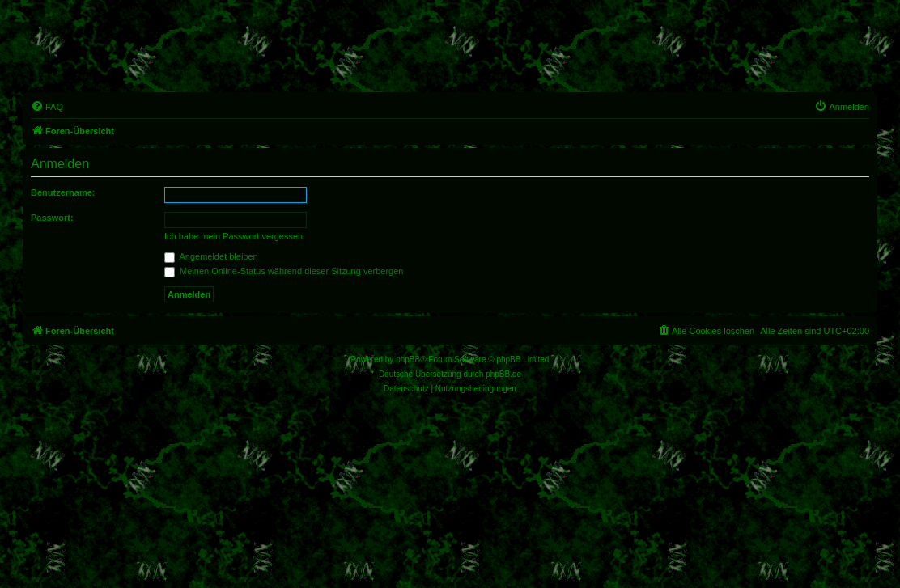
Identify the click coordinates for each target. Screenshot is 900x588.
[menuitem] (47, 107)
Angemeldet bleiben (211, 256)
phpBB (408, 360)
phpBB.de (503, 374)
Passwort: (52, 218)
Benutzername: (63, 192)
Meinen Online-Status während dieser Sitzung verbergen (284, 271)
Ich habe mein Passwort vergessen (233, 236)
